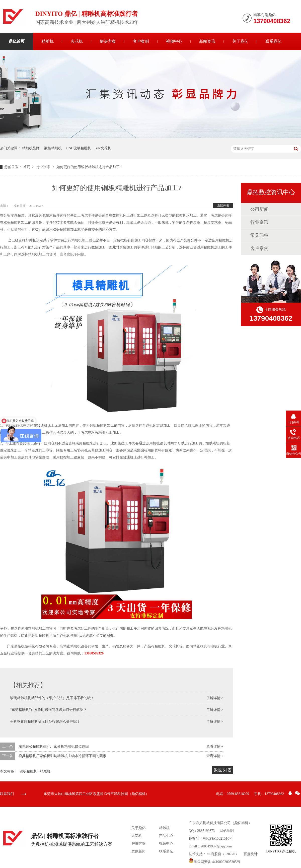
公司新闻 (259, 209)
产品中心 (166, 836)
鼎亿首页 (17, 41)
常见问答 (259, 235)
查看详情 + (215, 746)
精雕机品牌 (31, 148)
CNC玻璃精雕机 (79, 148)
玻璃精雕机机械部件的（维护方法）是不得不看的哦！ (52, 698)
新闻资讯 (207, 41)
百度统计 (251, 854)
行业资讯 (44, 167)
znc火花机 (103, 148)
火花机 (77, 41)
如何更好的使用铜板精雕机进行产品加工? (89, 167)
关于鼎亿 (240, 41)
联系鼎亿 (273, 41)
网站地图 (227, 831)
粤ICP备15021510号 (218, 839)
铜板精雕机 (28, 771)
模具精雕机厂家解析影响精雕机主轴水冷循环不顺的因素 (62, 756)
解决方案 (108, 41)
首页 (27, 167)
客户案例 (141, 41)
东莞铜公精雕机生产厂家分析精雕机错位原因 (54, 746)
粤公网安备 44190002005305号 (214, 862)
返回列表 (223, 206)
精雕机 (48, 41)
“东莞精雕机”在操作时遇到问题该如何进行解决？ (48, 710)
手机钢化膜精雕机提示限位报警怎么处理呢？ (45, 722)
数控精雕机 (53, 148)
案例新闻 (138, 851)
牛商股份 (214, 854)
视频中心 (174, 41)
